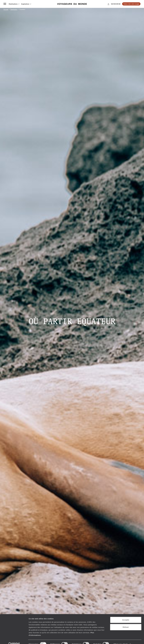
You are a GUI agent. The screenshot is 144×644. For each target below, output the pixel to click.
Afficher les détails (121, 640)
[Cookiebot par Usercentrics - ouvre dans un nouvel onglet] (14, 640)
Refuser (126, 623)
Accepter (126, 615)
